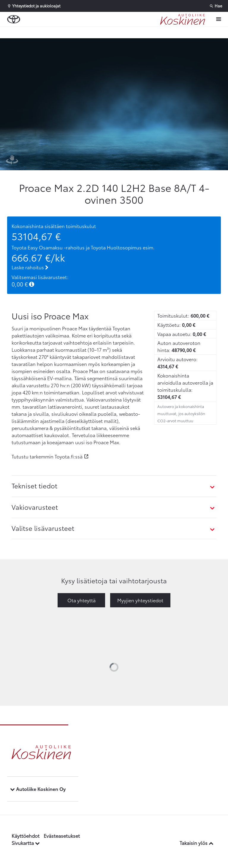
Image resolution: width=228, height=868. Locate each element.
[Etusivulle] (183, 19)
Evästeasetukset (62, 836)
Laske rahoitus (30, 267)
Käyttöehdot (26, 836)
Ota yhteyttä (81, 600)
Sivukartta (26, 843)
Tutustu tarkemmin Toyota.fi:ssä (47, 456)
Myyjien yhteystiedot (140, 600)
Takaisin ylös (197, 843)
